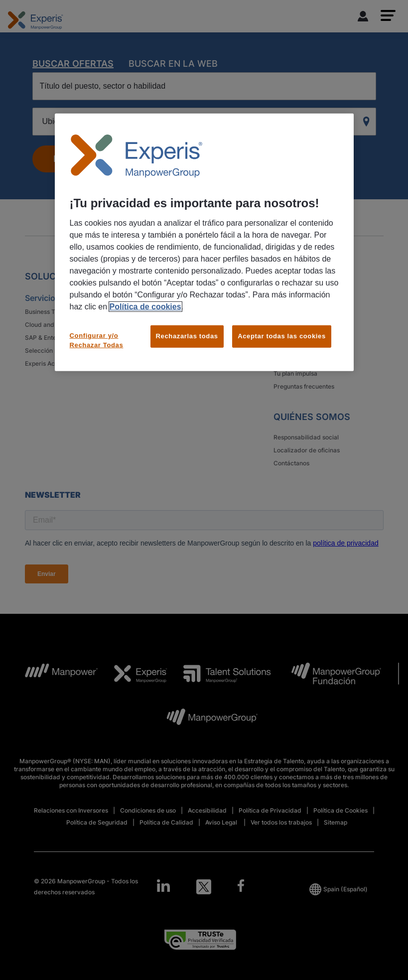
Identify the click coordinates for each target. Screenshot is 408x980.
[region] (204, 242)
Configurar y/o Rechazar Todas (97, 340)
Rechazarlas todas (187, 336)
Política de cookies (145, 307)
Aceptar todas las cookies (282, 336)
